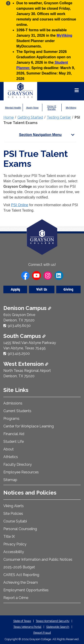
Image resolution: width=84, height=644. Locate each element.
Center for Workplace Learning (29, 426)
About (9, 449)
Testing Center (59, 117)
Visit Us (42, 289)
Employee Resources (21, 472)
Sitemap (10, 480)
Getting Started (30, 117)
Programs (11, 419)
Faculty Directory (18, 464)
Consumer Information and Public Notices (38, 559)
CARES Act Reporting (21, 575)
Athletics (11, 457)
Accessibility (14, 552)
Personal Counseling (20, 529)
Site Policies (13, 514)
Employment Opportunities (26, 590)
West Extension (26, 364)
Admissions (13, 403)
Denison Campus (27, 308)
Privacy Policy (15, 544)
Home (9, 117)
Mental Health (13, 108)
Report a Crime (16, 598)
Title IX (9, 537)
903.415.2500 (19, 354)
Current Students (17, 411)
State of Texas (22, 621)
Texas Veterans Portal (27, 627)
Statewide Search (58, 627)
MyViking (65, 35)
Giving (68, 289)
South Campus (24, 336)
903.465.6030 (19, 326)
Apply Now (32, 108)
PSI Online (19, 205)
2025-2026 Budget (19, 567)
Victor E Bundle (52, 108)
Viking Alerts (14, 506)
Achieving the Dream (21, 582)
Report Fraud (42, 633)
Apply (15, 289)
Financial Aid (14, 434)
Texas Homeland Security (53, 621)
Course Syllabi (15, 521)
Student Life (14, 442)
